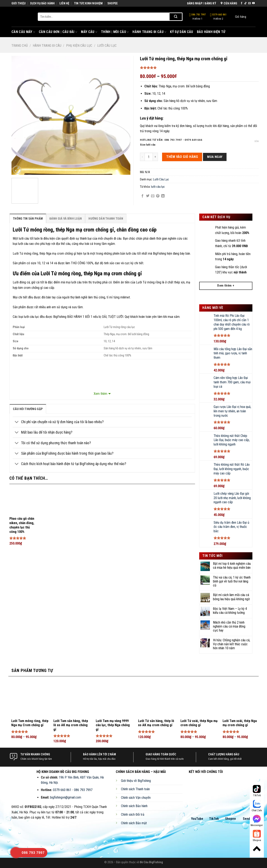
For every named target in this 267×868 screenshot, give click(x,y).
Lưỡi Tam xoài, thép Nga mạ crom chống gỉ (240, 723)
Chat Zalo (257, 806)
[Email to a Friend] (153, 196)
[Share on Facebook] (142, 196)
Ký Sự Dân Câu (181, 32)
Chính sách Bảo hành (134, 806)
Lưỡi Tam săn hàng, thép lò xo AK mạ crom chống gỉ (71, 725)
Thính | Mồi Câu (115, 32)
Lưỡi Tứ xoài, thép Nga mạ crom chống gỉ (199, 723)
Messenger (257, 821)
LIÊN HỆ (64, 3)
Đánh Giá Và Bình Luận (66, 219)
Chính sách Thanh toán (135, 789)
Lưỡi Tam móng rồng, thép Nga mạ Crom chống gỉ (30, 723)
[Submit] (176, 17)
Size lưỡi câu (148, 145)
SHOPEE (113, 3)
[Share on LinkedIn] (163, 196)
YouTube (197, 819)
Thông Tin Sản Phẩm (28, 219)
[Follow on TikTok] (246, 3)
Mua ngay (215, 157)
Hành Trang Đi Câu (149, 32)
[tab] (28, 218)
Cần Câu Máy (23, 32)
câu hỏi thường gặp (28, 409)
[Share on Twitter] (148, 196)
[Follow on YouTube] (253, 3)
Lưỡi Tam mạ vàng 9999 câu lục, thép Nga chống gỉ (113, 725)
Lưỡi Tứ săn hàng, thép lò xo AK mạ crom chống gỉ (156, 723)
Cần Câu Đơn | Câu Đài (58, 32)
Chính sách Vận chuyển (136, 798)
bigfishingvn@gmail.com (66, 797)
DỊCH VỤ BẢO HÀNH (42, 3)
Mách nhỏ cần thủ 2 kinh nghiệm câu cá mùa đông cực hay (229, 626)
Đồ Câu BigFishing (151, 862)
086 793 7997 (198, 17)
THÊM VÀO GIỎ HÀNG (182, 157)
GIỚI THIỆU (19, 3)
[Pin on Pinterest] (158, 196)
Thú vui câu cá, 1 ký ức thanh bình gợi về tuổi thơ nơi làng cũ (232, 581)
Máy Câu (89, 32)
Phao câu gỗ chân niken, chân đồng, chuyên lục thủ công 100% (22, 525)
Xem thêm (100, 394)
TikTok (214, 819)
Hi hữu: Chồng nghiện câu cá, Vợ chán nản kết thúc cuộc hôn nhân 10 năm (232, 644)
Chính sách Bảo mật (134, 823)
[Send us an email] (249, 3)
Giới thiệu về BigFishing (136, 781)
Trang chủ (20, 46)
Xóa (257, 141)
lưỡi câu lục (158, 187)
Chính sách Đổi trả (133, 815)
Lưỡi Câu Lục (107, 46)
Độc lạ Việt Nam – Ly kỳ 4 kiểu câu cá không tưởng (230, 611)
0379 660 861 (218, 17)
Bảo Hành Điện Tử (211, 32)
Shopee (230, 819)
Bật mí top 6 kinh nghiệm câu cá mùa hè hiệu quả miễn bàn (232, 566)
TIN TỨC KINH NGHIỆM (88, 3)
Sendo (247, 819)
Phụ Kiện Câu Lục (79, 46)
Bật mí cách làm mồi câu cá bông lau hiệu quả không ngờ (231, 597)
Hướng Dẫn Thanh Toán (106, 219)
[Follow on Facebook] (242, 3)
